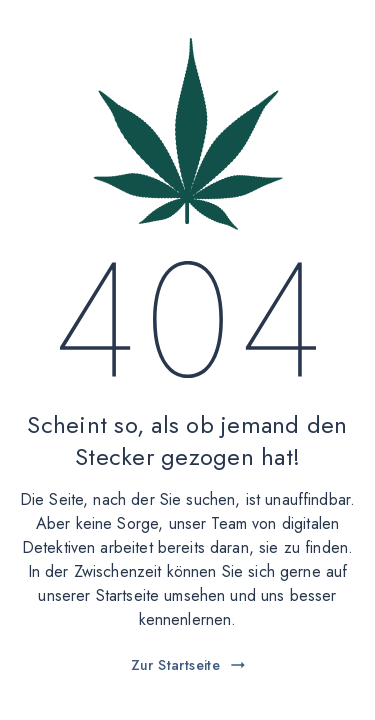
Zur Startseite (190, 665)
